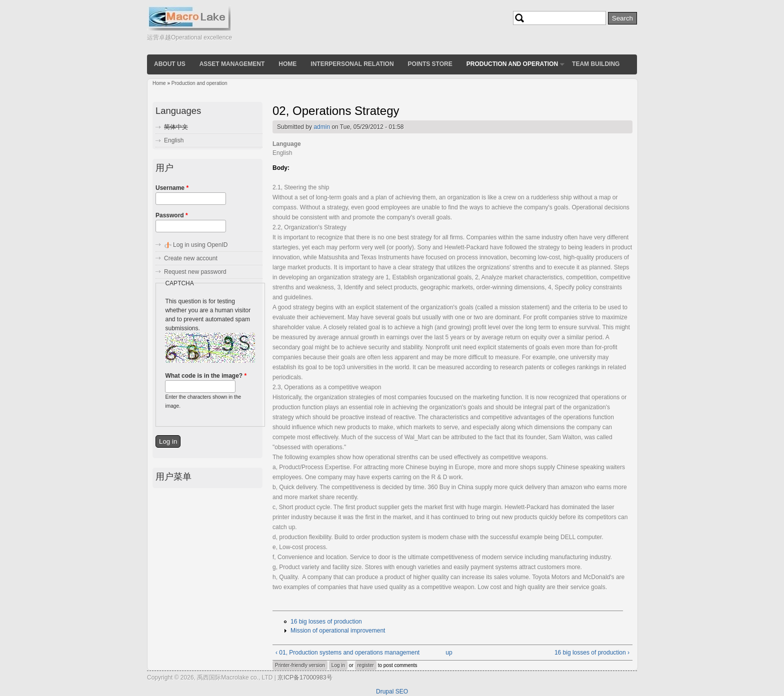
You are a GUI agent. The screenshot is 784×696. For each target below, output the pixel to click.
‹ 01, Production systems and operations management (347, 653)
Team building (596, 64)
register (366, 665)
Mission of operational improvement (338, 631)
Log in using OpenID (200, 245)
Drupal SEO (392, 692)
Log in (338, 665)
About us (170, 64)
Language (287, 144)
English (174, 140)
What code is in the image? (206, 376)
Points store (430, 64)
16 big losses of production (326, 622)
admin (322, 127)
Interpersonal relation (352, 64)
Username (172, 188)
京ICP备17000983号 (305, 678)
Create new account (191, 258)
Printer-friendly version (300, 665)
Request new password (195, 272)
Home (287, 64)
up (449, 653)
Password (172, 215)
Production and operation (512, 64)
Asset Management (232, 64)
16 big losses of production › (592, 653)
